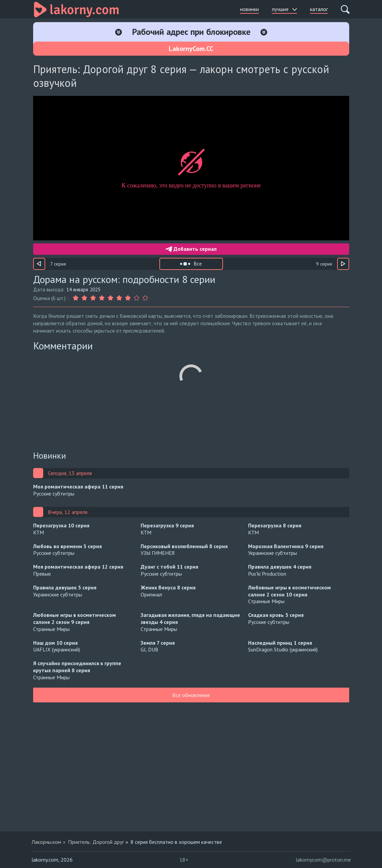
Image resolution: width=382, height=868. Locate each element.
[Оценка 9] (145, 298)
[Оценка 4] (102, 298)
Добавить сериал (191, 249)
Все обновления (191, 695)
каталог (319, 9)
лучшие (284, 9)
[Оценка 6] (119, 298)
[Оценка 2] (84, 298)
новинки (249, 9)
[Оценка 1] (76, 298)
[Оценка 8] (137, 298)
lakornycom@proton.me (323, 860)
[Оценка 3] (93, 298)
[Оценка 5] (110, 298)
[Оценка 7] (128, 298)
